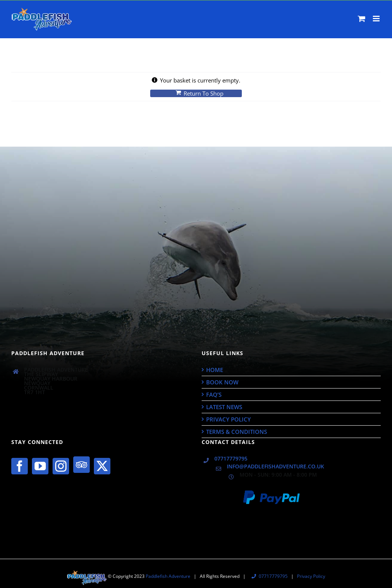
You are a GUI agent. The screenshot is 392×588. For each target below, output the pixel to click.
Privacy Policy (228, 419)
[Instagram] (61, 466)
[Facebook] (20, 466)
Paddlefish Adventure (168, 576)
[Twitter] (102, 466)
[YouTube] (40, 466)
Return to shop (204, 93)
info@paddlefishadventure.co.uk (275, 466)
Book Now (222, 382)
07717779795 (231, 459)
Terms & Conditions (237, 432)
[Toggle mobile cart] (362, 19)
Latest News (224, 407)
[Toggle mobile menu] (377, 19)
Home (215, 370)
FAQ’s (214, 394)
